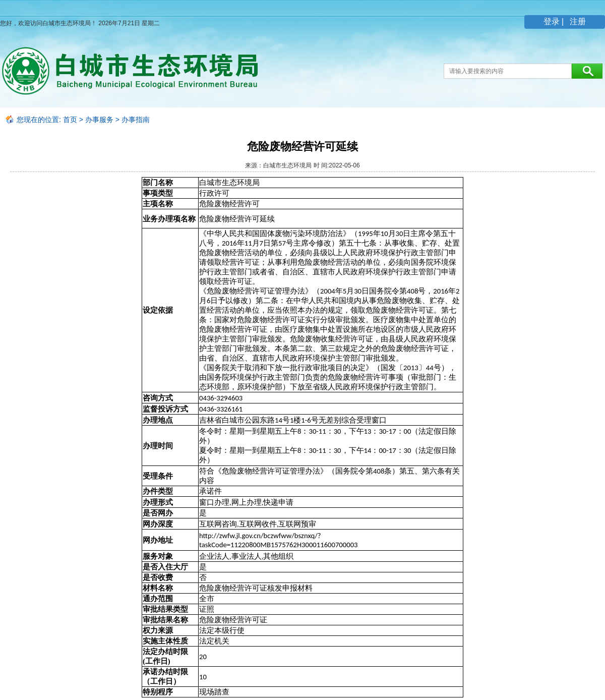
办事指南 (136, 120)
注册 (577, 21)
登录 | (555, 21)
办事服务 (99, 120)
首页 (70, 120)
